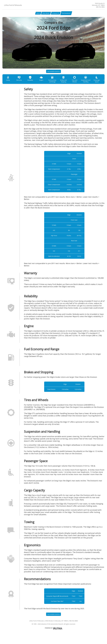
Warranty (21, 83)
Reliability (33, 83)
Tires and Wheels (82, 83)
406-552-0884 (100, 7)
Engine (45, 83)
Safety (9, 83)
